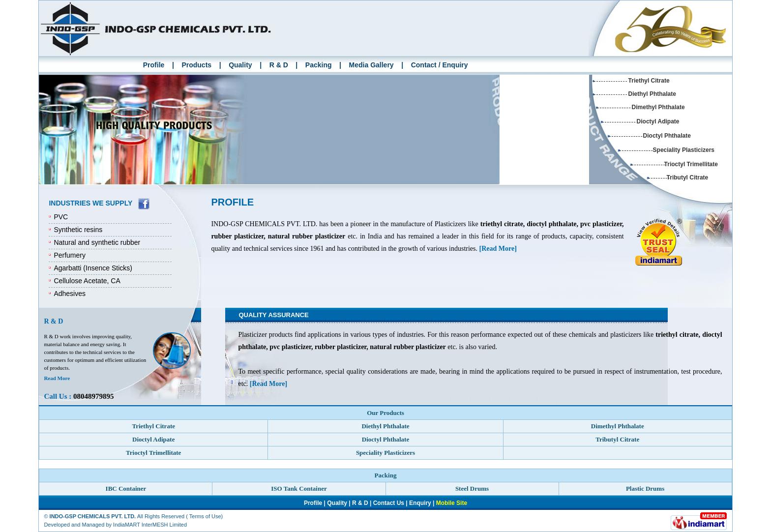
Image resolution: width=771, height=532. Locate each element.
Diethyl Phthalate (652, 94)
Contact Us (389, 503)
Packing (319, 65)
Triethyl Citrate (649, 81)
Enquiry (420, 503)
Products (196, 65)
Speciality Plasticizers (684, 150)
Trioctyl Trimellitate (691, 164)
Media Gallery (371, 65)
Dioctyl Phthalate (667, 136)
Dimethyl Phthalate (658, 107)
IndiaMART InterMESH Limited (150, 525)
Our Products (385, 413)
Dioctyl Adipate (658, 121)
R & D (279, 65)
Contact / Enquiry (440, 65)
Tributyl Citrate (688, 177)
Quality (240, 65)
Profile (154, 65)
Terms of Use (205, 516)
